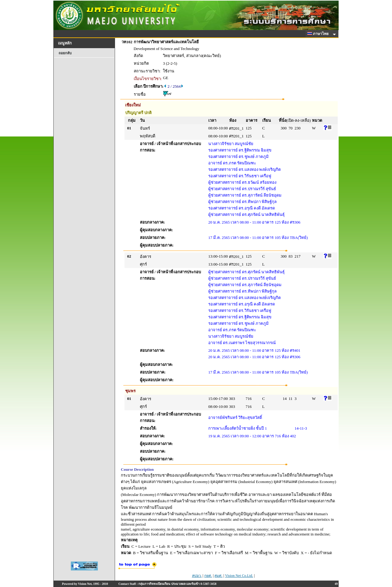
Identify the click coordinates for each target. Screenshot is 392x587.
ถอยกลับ (65, 53)
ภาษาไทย (319, 34)
